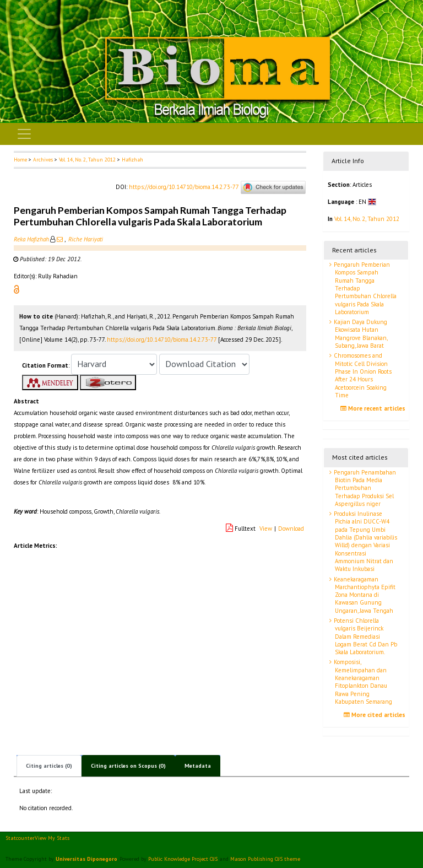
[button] (17, 289)
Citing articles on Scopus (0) (128, 766)
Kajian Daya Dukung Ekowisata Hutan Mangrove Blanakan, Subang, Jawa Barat (360, 334)
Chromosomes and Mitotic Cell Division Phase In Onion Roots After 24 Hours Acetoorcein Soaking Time (362, 375)
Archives (43, 160)
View (266, 529)
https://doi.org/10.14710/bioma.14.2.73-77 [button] (162, 339)
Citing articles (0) (49, 766)
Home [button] (20, 160)
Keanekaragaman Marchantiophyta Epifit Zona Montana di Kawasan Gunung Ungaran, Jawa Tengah (364, 595)
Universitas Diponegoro (86, 859)
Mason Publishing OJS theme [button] (265, 859)
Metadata (198, 766)
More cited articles (376, 715)
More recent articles (374, 408)
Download (291, 529)
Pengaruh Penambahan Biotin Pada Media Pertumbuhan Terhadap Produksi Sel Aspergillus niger (364, 488)
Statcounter (20, 838)
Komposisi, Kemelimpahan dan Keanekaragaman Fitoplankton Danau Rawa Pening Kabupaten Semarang (362, 681)
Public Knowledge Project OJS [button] (183, 859)
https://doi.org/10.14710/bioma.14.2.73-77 (184, 187)
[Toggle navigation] (24, 134)
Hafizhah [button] (132, 160)
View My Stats (52, 838)
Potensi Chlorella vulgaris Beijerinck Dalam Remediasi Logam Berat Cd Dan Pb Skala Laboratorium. (365, 636)
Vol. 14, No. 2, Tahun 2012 (87, 160)
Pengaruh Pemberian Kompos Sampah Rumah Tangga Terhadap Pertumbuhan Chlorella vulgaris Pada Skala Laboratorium (364, 288)
